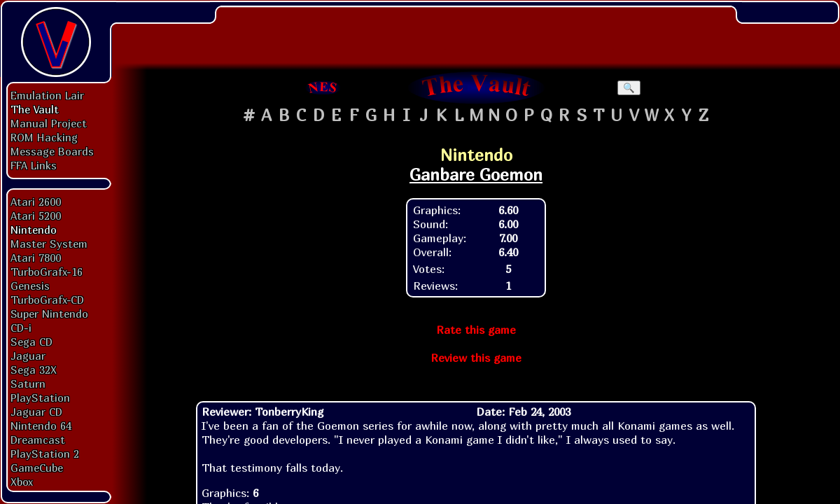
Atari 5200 (36, 216)
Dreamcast (38, 440)
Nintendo (34, 230)
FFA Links (34, 165)
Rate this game (476, 330)
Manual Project (49, 123)
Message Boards (52, 151)
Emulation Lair (47, 95)
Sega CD (31, 342)
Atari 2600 (36, 202)
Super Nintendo (49, 314)
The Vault (35, 109)
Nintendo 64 (41, 426)
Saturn (28, 384)
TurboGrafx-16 (47, 272)
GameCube (37, 468)
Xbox (22, 482)
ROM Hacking (44, 137)
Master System (49, 244)
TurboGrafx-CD (47, 300)
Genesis (30, 286)
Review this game (476, 358)
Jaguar (28, 356)
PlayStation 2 (45, 454)
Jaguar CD (36, 412)
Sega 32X (34, 370)
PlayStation (40, 398)
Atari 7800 (36, 258)
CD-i (21, 328)
